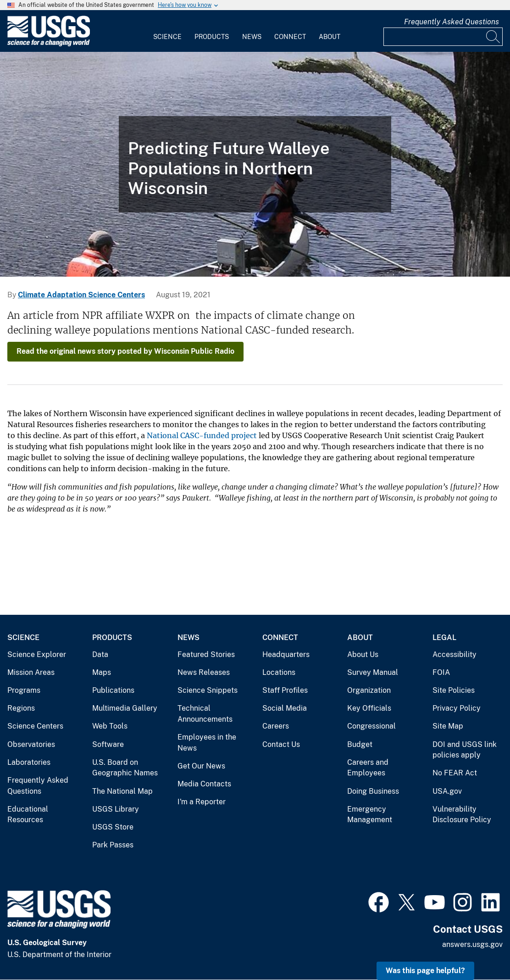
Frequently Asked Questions (452, 22)
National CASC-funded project (202, 435)
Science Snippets (208, 690)
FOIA (441, 672)
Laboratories (29, 762)
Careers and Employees (368, 768)
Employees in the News (207, 743)
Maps (102, 672)
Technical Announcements (205, 714)
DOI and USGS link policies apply (465, 750)
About (330, 37)
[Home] (49, 44)
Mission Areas (31, 672)
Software (108, 744)
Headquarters (286, 654)
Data (100, 654)
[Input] (443, 37)
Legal (444, 638)
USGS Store (113, 827)
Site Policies (454, 690)
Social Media (285, 708)
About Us (363, 654)
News (252, 37)
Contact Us (281, 744)
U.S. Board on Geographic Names (125, 768)
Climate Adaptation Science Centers (81, 295)
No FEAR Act (455, 773)
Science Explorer (37, 654)
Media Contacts (204, 784)
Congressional (371, 726)
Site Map (448, 726)
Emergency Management (370, 815)
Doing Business (373, 791)
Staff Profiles (285, 690)
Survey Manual (373, 672)
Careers (276, 726)
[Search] (493, 37)
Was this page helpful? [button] (425, 971)
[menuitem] (167, 31)
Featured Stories (206, 654)
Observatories (31, 744)
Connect (290, 37)
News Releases (204, 672)
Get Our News (201, 766)
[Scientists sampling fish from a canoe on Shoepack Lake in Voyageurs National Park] (255, 164)
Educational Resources (28, 815)
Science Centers (35, 726)
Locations (279, 672)
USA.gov (447, 791)
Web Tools (110, 726)
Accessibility (455, 654)
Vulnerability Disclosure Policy (462, 815)
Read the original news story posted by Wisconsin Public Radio (125, 351)
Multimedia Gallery (125, 708)
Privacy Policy (457, 708)
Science (167, 37)
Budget (360, 744)
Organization (369, 690)
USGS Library (116, 809)
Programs (24, 690)
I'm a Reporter (202, 802)
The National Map (122, 791)
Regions (21, 708)
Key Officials (369, 708)
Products (212, 37)
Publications (113, 690)
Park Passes (113, 845)
